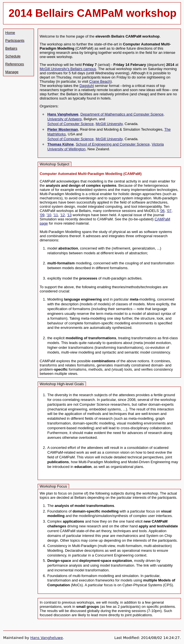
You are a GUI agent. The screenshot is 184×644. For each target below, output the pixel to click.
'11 (56, 215)
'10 (49, 215)
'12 (63, 215)
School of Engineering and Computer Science (113, 144)
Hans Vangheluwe (47, 638)
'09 (42, 215)
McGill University (109, 124)
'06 (162, 211)
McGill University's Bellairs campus (68, 69)
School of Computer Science (71, 124)
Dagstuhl (87, 86)
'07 (169, 211)
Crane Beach (100, 81)
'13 (69, 215)
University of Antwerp (65, 119)
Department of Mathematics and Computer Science (122, 114)
